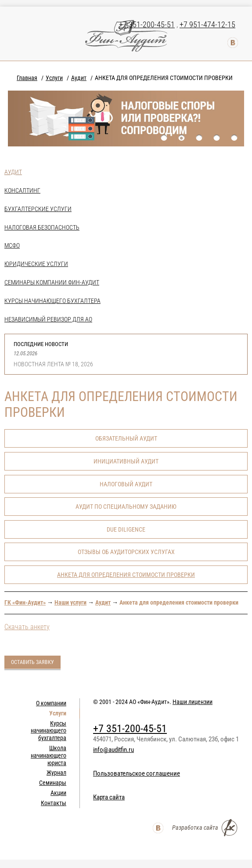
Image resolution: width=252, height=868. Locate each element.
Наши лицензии (193, 702)
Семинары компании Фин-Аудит (52, 282)
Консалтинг (22, 190)
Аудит (13, 172)
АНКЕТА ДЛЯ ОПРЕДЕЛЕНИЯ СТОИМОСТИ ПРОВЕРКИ (126, 575)
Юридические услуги (36, 264)
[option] (126, 119)
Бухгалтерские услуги (38, 209)
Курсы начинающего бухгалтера (52, 301)
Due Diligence (126, 529)
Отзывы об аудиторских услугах (126, 552)
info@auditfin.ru (113, 750)
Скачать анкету (27, 627)
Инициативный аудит (126, 461)
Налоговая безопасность (42, 227)
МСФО (12, 245)
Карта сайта (109, 797)
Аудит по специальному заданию (126, 507)
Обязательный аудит (126, 438)
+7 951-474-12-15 (207, 24)
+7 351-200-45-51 (147, 24)
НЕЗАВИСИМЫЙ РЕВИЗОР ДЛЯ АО (48, 319)
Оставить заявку (32, 662)
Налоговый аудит (126, 484)
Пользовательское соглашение (137, 773)
